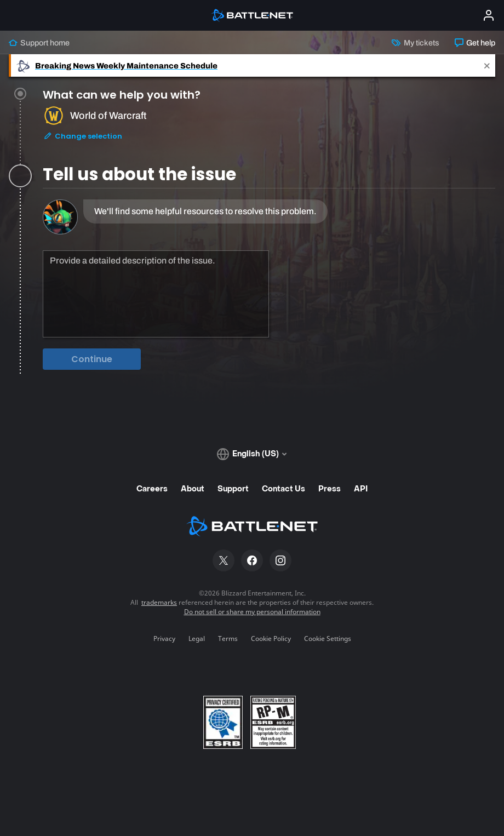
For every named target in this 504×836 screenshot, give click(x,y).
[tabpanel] (269, 287)
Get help (475, 43)
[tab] (269, 132)
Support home (39, 43)
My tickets (415, 43)
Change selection (83, 140)
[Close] (487, 65)
